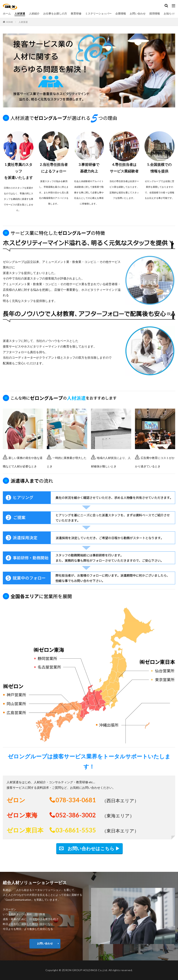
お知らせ (169, 13)
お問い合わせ (138, 13)
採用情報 (155, 13)
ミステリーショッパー (98, 13)
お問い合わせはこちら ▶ (94, 848)
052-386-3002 (76, 815)
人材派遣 (20, 13)
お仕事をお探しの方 (55, 13)
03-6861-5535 (76, 830)
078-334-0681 (76, 800)
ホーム (7, 13)
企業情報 (121, 13)
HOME (10, 22)
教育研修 (76, 13)
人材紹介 (34, 13)
